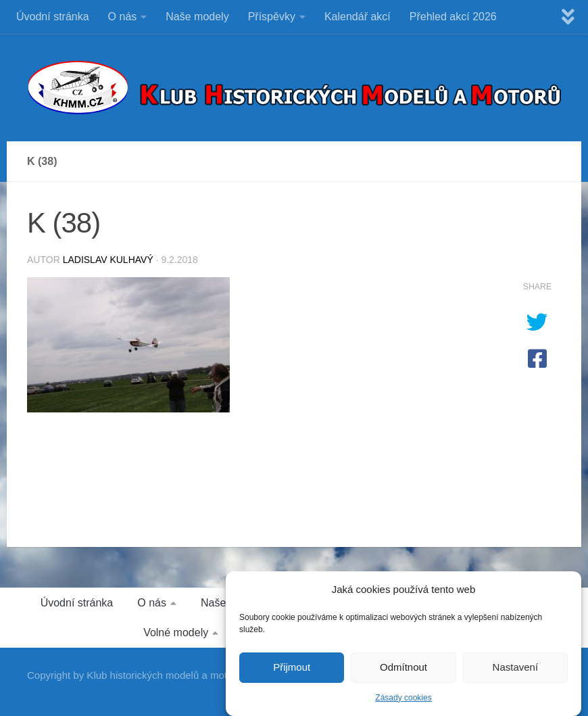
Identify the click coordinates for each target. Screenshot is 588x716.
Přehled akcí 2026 (453, 17)
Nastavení (516, 671)
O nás (123, 17)
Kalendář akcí (358, 17)
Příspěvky (272, 17)
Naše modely (197, 17)
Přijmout (292, 671)
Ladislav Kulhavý (108, 260)
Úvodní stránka (53, 17)
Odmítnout (403, 671)
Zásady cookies (403, 701)
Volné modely (176, 633)
